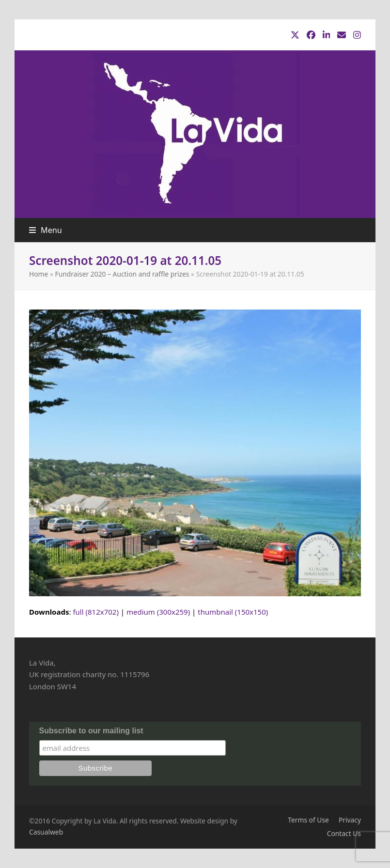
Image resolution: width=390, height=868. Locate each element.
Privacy (350, 820)
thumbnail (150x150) (233, 612)
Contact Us (344, 833)
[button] (46, 230)
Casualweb (46, 832)
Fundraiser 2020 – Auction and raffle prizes (122, 274)
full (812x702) (96, 612)
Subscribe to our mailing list (91, 731)
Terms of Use (308, 820)
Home (39, 274)
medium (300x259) (158, 612)
